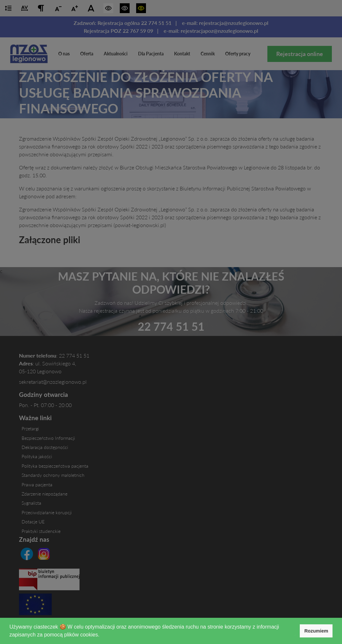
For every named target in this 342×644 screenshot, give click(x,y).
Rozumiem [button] (316, 631)
